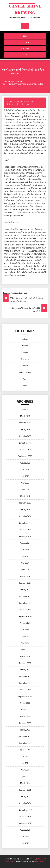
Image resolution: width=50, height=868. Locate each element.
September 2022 (25, 696)
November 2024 (25, 523)
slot (25, 55)
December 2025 (25, 436)
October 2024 (25, 530)
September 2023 (25, 616)
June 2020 (25, 843)
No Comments (24, 104)
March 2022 (25, 716)
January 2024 (25, 590)
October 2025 (25, 449)
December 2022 (25, 676)
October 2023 (25, 610)
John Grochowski (14, 101)
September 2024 (25, 536)
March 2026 (25, 416)
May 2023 (25, 643)
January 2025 (25, 510)
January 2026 (25, 429)
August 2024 (25, 543)
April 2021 (25, 777)
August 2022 (25, 703)
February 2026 (25, 423)
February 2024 (25, 583)
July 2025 (25, 469)
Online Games (25, 372)
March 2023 (25, 656)
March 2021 (25, 783)
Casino (25, 346)
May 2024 (25, 563)
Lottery (25, 366)
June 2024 (25, 556)
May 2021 (25, 770)
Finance (25, 352)
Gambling (25, 48)
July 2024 (25, 550)
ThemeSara (39, 862)
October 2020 (25, 817)
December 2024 (25, 516)
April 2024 (25, 570)
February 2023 (25, 663)
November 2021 (25, 743)
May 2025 (25, 483)
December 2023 (25, 596)
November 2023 (25, 603)
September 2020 (25, 823)
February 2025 (25, 503)
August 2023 (25, 623)
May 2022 (25, 710)
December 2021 (25, 736)
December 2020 (25, 803)
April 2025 (25, 490)
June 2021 (25, 763)
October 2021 (25, 750)
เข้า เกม (12, 204)
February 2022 (25, 723)
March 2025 (25, 496)
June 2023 (25, 636)
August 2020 (25, 830)
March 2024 (25, 576)
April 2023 (25, 650)
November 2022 (25, 683)
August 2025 (25, 463)
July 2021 (25, 756)
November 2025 (25, 443)
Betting (25, 42)
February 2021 (25, 790)
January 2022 (25, 730)
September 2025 (25, 456)
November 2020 (25, 810)
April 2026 (25, 409)
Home (25, 36)
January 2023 (25, 670)
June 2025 (25, 476)
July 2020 (25, 836)
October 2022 (25, 690)
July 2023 (25, 630)
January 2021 (25, 797)
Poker (25, 379)
